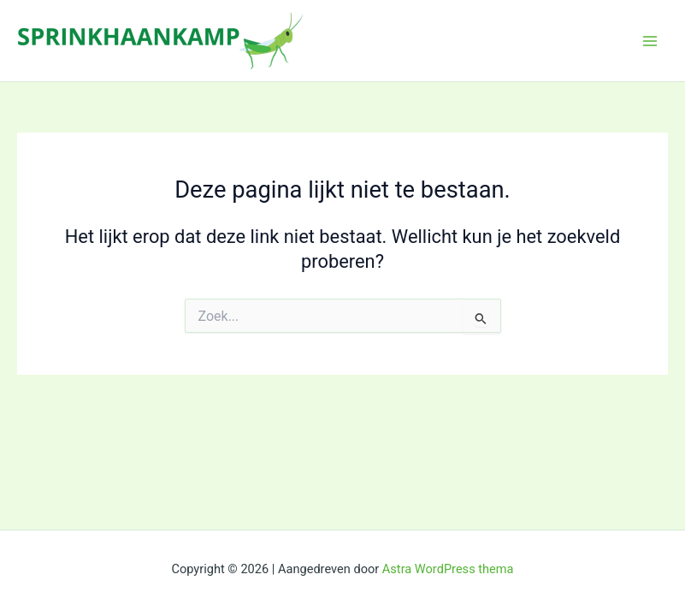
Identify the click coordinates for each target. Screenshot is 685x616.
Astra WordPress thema (448, 569)
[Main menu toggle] (650, 41)
